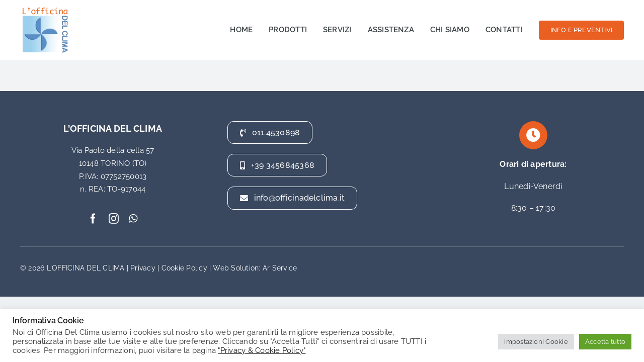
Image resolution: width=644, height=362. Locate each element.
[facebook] (93, 219)
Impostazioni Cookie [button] (536, 342)
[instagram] (114, 219)
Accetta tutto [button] (605, 342)
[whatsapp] (133, 219)
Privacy (143, 268)
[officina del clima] (45, 9)
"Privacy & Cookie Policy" (262, 350)
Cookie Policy (184, 268)
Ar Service (280, 268)
